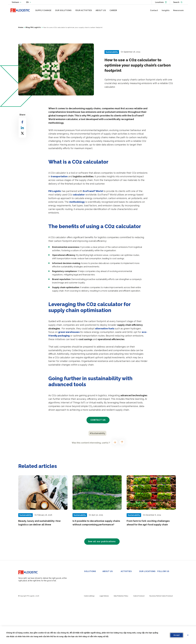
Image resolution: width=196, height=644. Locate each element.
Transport (88, 590)
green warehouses (69, 333)
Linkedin (162, 577)
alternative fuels (105, 329)
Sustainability (108, 593)
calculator (79, 196)
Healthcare (125, 590)
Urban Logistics (91, 609)
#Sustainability (97, 434)
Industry (124, 587)
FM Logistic (55, 192)
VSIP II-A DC (144, 580)
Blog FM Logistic (33, 28)
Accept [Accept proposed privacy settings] (177, 635)
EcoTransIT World (93, 192)
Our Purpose (108, 587)
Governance (107, 590)
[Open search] (178, 2)
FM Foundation (109, 596)
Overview (106, 583)
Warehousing (90, 577)
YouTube (163, 587)
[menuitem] (43, 10)
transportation (59, 177)
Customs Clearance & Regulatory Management (92, 615)
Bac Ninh (143, 577)
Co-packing (89, 583)
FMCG (123, 577)
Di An (141, 583)
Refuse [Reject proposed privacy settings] (189, 635)
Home (21, 28)
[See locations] (161, 2)
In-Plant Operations (92, 593)
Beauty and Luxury (128, 583)
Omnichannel (90, 587)
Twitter (162, 580)
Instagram (163, 590)
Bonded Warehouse (92, 580)
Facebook (163, 583)
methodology (77, 203)
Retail (123, 580)
